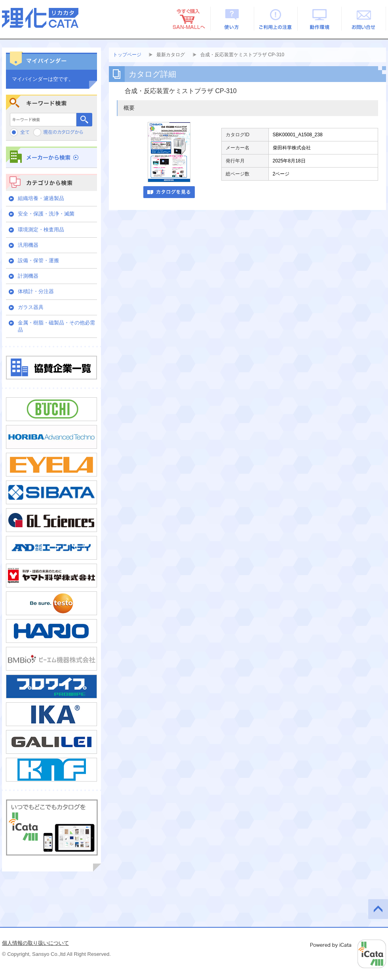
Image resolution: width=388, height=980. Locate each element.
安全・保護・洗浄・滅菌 (46, 214)
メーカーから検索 (51, 157)
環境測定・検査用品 (41, 230)
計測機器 (28, 276)
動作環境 (320, 19)
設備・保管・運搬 (38, 260)
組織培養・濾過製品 (41, 198)
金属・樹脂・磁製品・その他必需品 (56, 326)
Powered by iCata (348, 954)
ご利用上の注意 (276, 19)
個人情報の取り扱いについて (35, 943)
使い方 (232, 19)
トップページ (127, 55)
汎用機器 (28, 245)
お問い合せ (364, 19)
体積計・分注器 (36, 291)
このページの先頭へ (378, 909)
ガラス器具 (31, 307)
